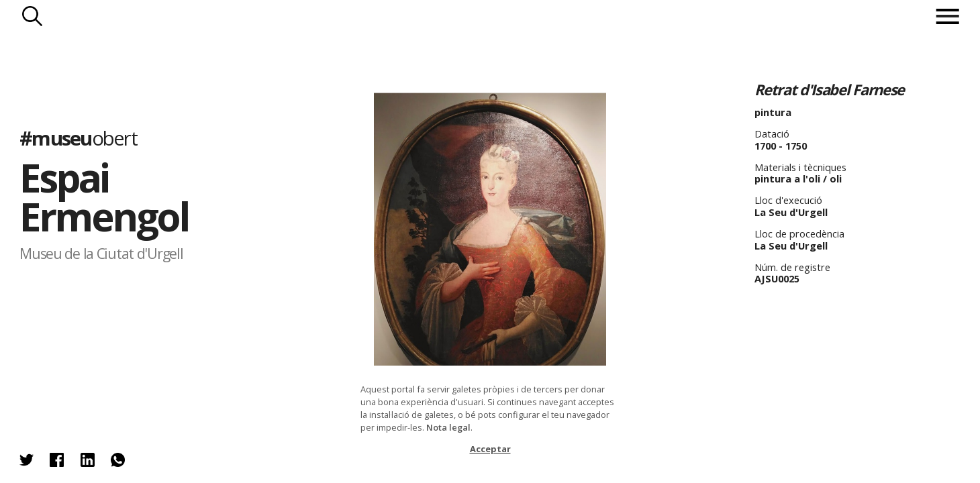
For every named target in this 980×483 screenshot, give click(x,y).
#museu (78, 138)
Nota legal (448, 427)
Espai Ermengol (104, 197)
